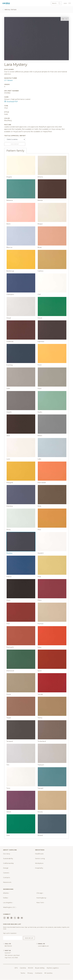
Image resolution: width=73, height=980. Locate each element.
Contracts (39, 973)
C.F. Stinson (8, 80)
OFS (16, 968)
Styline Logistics (53, 968)
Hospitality (39, 868)
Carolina (23, 968)
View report (15, 144)
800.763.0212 (8, 946)
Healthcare (39, 854)
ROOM (31, 968)
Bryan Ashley (40, 968)
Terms (23, 973)
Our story (7, 854)
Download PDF (11, 102)
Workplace (39, 863)
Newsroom (7, 882)
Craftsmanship (8, 863)
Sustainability (8, 858)
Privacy (30, 973)
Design (6, 868)
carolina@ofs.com (43, 946)
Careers (6, 873)
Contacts (7, 877)
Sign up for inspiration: (10, 933)
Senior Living (40, 858)
